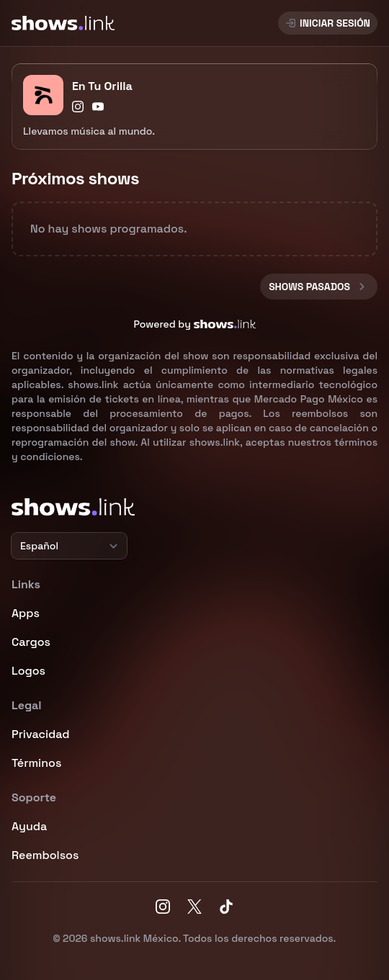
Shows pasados (319, 287)
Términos (36, 763)
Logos (28, 671)
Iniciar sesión (328, 23)
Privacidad (41, 734)
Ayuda (29, 826)
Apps (26, 613)
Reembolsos (45, 855)
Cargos (31, 642)
